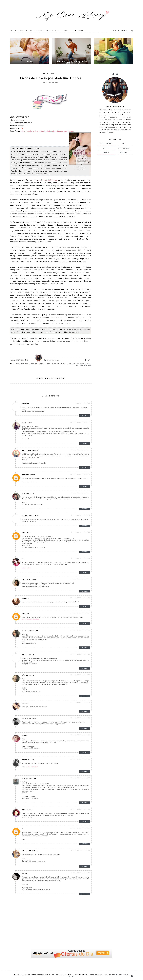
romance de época (84, 364)
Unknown (26, 533)
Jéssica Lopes (28, 675)
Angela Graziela (30, 851)
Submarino (51, 131)
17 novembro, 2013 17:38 (80, 598)
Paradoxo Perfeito (33, 767)
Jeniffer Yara (28, 493)
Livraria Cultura (28, 131)
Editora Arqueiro (21, 364)
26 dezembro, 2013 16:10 (80, 873)
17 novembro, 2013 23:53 (80, 630)
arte (124, 144)
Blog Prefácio (27, 568)
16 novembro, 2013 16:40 (80, 474)
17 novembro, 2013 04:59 (80, 515)
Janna (25, 873)
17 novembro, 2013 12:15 (80, 532)
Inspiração (68, 30)
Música (56, 30)
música (106, 153)
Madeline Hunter (59, 364)
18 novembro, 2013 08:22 (80, 675)
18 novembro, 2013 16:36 (80, 718)
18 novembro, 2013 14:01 (80, 703)
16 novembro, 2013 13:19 (80, 403)
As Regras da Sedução (47, 180)
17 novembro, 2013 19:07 (80, 613)
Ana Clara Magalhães (32, 450)
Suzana (25, 598)
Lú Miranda (27, 423)
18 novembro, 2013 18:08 (80, 759)
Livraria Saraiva (40, 131)
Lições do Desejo (36, 364)
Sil (23, 559)
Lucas (25, 735)
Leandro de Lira (29, 778)
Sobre (80, 30)
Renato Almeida (29, 718)
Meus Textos (26, 30)
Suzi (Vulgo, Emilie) (31, 516)
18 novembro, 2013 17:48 (80, 735)
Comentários (51, 83)
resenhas (71, 364)
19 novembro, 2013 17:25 (80, 850)
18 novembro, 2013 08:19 (80, 654)
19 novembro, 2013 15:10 (80, 828)
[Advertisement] (114, 194)
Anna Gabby (27, 810)
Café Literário (106, 144)
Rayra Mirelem (28, 759)
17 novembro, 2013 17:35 (80, 579)
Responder (85, 416)
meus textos (124, 148)
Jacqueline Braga (30, 630)
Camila (25, 703)
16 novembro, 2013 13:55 (80, 450)
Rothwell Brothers (84, 365)
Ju (23, 828)
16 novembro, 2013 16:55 (80, 493)
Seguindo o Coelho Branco (30, 619)
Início (13, 30)
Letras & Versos (27, 817)
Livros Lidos (42, 30)
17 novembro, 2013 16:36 (80, 558)
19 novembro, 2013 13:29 (80, 809)
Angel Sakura (28, 655)
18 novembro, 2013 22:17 (80, 778)
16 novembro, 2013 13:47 (80, 422)
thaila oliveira (29, 579)
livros (47, 364)
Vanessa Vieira (29, 474)
